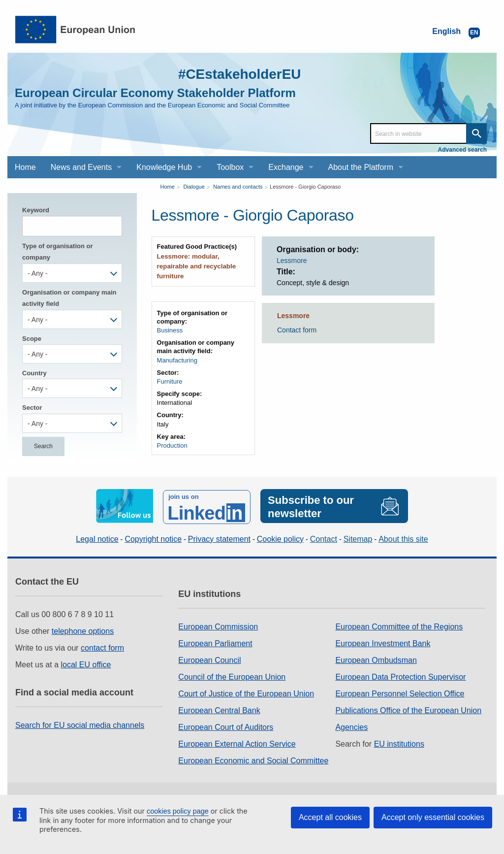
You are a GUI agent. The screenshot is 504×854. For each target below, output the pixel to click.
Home (168, 187)
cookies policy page (178, 811)
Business (170, 330)
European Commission (218, 625)
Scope (32, 339)
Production (172, 444)
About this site (403, 538)
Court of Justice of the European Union (246, 692)
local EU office (86, 663)
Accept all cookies (330, 817)
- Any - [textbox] (37, 273)
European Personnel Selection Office (400, 692)
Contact (324, 538)
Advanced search (462, 150)
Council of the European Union (232, 675)
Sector (32, 408)
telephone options (83, 630)
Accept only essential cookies (433, 817)
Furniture (170, 380)
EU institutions (399, 742)
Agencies (351, 726)
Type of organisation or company (58, 252)
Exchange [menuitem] (286, 167)
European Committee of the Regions (399, 625)
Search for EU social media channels (80, 724)
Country (34, 373)
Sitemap (358, 538)
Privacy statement (219, 538)
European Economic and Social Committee (253, 759)
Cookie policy (280, 538)
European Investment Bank (383, 642)
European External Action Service (237, 742)
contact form (102, 646)
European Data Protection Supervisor (400, 675)
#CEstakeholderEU (235, 74)
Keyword (36, 210)
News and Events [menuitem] (81, 167)
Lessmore (292, 261)
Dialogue (194, 187)
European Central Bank (219, 709)
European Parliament (215, 642)
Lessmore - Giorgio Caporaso (305, 187)
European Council (209, 659)
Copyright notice (153, 538)
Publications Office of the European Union (408, 709)
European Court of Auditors (226, 726)
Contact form (297, 330)
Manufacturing (177, 359)
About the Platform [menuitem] (361, 167)
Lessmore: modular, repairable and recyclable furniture (195, 266)
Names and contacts (238, 187)
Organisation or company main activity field (69, 298)
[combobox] (72, 273)
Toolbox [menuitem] (230, 167)
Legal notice (97, 538)
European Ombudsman (376, 659)
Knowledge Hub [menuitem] (164, 167)
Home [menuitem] (25, 167)
